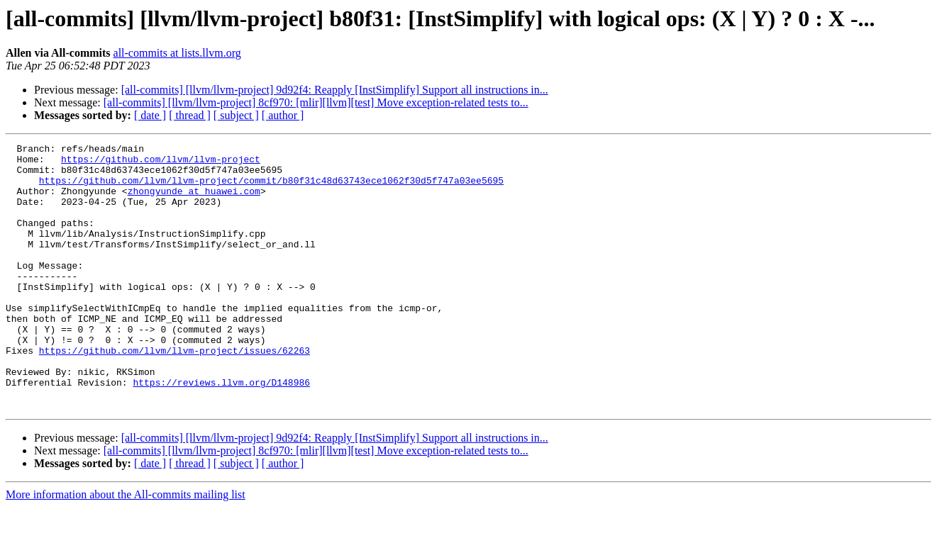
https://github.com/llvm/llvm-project (161, 163)
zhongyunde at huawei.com (194, 201)
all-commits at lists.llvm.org (177, 53)
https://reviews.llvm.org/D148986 (221, 431)
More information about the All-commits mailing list (126, 548)
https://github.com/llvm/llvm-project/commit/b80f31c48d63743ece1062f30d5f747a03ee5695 (271, 189)
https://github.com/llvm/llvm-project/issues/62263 (174, 393)
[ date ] (150, 115)
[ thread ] (190, 115)
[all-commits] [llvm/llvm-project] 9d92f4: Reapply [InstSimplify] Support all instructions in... (335, 90)
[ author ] (283, 115)
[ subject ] (236, 115)
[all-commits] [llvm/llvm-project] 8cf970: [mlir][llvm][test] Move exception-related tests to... (316, 102)
